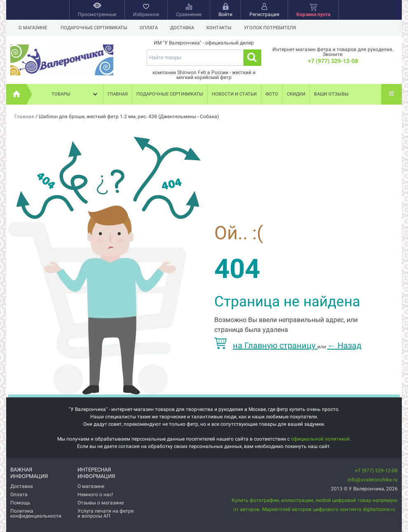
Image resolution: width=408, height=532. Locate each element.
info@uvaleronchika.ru (373, 480)
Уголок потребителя (275, 28)
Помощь (20, 503)
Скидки (296, 94)
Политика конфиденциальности (36, 513)
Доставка (185, 28)
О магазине (33, 28)
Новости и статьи (234, 94)
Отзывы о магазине (101, 503)
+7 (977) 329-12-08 (333, 61)
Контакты (223, 28)
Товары (75, 94)
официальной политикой (320, 439)
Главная (118, 94)
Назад (344, 345)
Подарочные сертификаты (94, 28)
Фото (272, 94)
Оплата (150, 28)
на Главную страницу (266, 345)
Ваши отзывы (331, 94)
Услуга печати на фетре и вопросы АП (106, 513)
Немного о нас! (95, 495)
